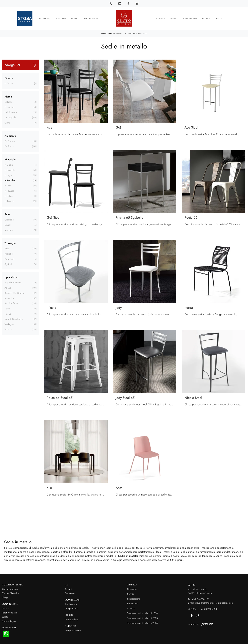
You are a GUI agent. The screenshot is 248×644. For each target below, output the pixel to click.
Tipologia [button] (10, 243)
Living (5, 597)
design (8, 225)
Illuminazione (71, 604)
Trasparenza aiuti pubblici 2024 (142, 623)
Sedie (129, 33)
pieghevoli (9, 259)
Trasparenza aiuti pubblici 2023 (142, 618)
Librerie (6, 608)
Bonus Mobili (190, 18)
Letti (66, 585)
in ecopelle (10, 170)
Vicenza (8, 329)
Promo (206, 18)
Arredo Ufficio (71, 620)
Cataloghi (60, 18)
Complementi (71, 608)
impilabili (9, 254)
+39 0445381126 (201, 599)
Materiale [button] (10, 159)
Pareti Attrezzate (10, 613)
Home (103, 33)
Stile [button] (7, 214)
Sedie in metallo (140, 33)
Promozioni (133, 604)
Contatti (220, 18)
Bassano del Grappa (14, 293)
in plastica (9, 191)
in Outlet (9, 83)
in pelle (8, 186)
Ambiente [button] (10, 136)
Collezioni (44, 18)
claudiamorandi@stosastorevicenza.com (214, 603)
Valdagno (9, 324)
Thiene (8, 314)
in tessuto (9, 201)
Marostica (9, 298)
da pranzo (9, 146)
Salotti (5, 617)
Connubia (9, 107)
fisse (7, 249)
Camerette (69, 593)
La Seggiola (10, 117)
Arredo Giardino (73, 631)
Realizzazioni (91, 18)
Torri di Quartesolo (14, 319)
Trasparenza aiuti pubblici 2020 (142, 613)
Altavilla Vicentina (13, 283)
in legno (9, 175)
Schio (7, 309)
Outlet (75, 18)
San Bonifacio (11, 303)
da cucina (10, 141)
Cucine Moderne (10, 589)
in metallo (10, 180)
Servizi (174, 18)
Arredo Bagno (9, 621)
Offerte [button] (9, 78)
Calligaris (9, 102)
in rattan (9, 196)
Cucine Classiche (10, 593)
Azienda (160, 18)
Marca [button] (8, 96)
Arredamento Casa (116, 33)
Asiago (8, 288)
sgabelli (8, 264)
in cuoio (9, 165)
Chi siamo (132, 589)
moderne (9, 230)
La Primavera (11, 112)
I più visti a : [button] (12, 277)
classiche (9, 220)
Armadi (68, 589)
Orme (7, 123)
